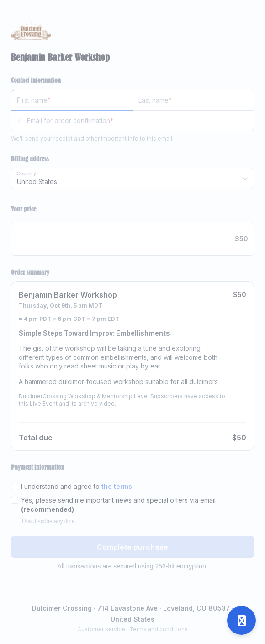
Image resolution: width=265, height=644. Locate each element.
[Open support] (241, 620)
